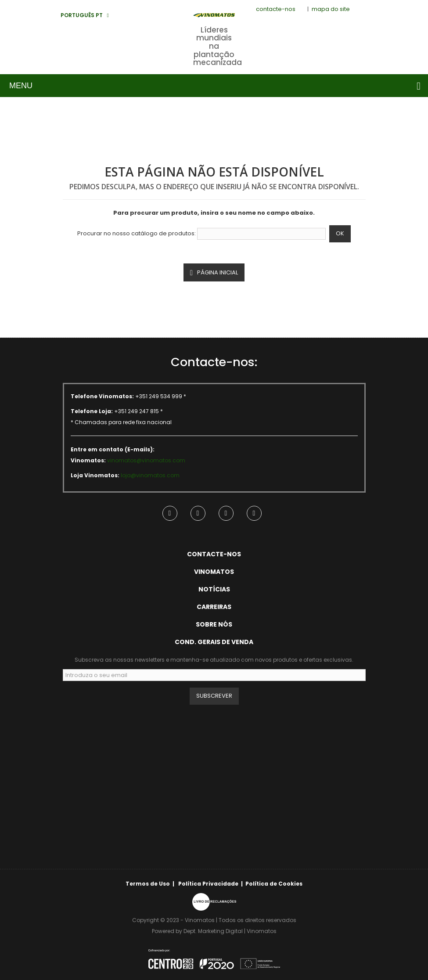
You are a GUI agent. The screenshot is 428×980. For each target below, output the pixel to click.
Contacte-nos (214, 554)
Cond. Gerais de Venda (214, 642)
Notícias (214, 589)
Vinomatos (214, 572)
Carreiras (214, 607)
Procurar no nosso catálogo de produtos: (137, 234)
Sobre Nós (214, 624)
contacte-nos (276, 9)
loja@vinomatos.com (150, 475)
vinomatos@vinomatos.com (146, 460)
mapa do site (331, 9)
